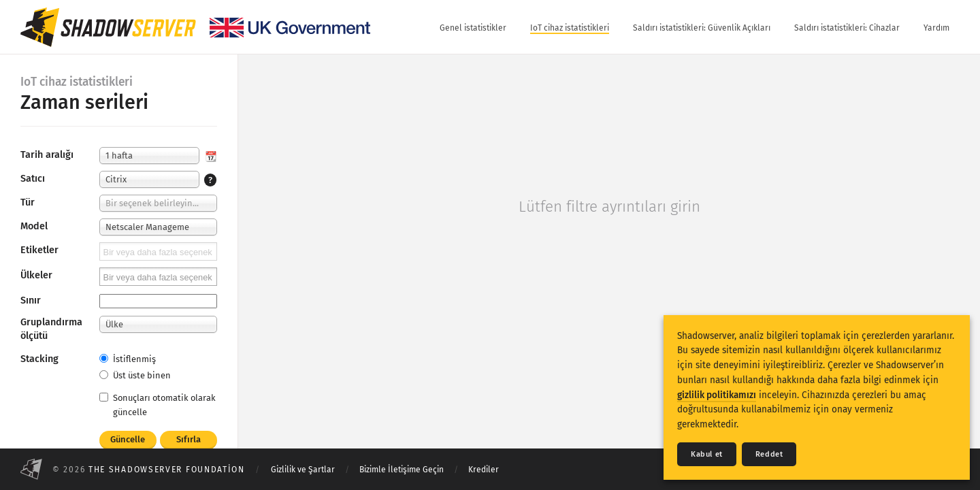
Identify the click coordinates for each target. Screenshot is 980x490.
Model (34, 226)
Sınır (31, 300)
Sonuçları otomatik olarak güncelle (158, 405)
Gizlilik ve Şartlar (303, 470)
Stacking (39, 359)
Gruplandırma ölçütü (51, 329)
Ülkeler (36, 275)
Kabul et (707, 454)
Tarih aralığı (47, 155)
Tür (28, 202)
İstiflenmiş (128, 359)
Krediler (484, 470)
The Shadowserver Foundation (167, 470)
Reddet (769, 454)
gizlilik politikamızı (717, 395)
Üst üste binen (135, 375)
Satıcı (33, 179)
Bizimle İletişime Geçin (402, 470)
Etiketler (39, 250)
